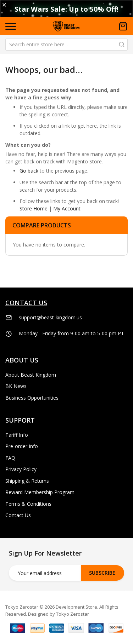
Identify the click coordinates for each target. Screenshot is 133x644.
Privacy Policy (21, 469)
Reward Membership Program (40, 492)
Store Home (34, 208)
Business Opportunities (32, 398)
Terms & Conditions (28, 504)
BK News (16, 386)
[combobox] (66, 45)
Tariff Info (17, 435)
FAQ (10, 458)
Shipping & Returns (27, 481)
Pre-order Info (22, 446)
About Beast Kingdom (31, 375)
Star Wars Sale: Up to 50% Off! (66, 9)
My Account (67, 208)
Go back (29, 171)
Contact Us (18, 515)
